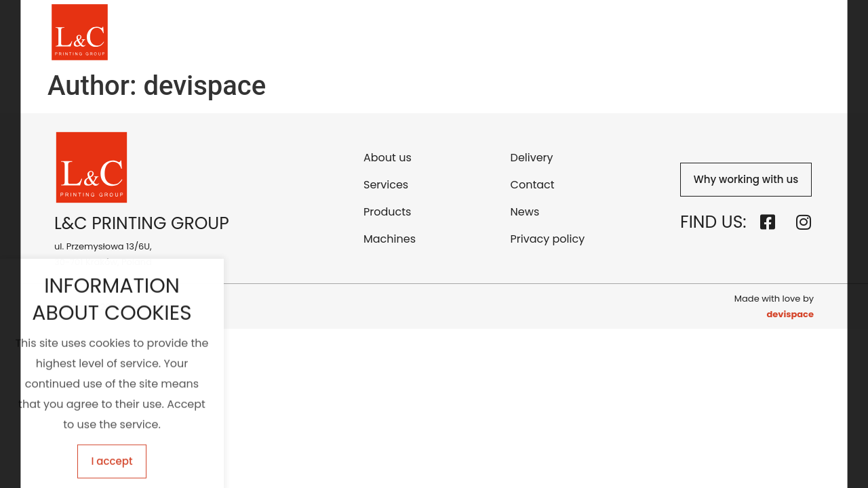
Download (727, 33)
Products (468, 33)
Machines (535, 33)
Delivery (600, 33)
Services (405, 33)
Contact (661, 33)
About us (341, 33)
